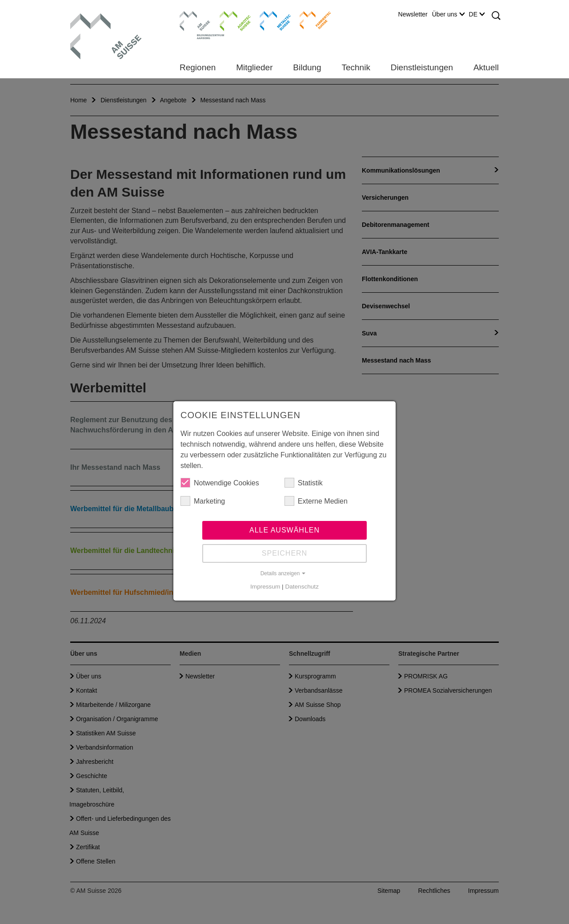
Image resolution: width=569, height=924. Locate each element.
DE (477, 14)
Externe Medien (316, 501)
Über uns (448, 14)
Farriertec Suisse (311, 20)
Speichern (284, 553)
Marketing (203, 501)
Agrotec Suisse (229, 20)
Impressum (265, 587)
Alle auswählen (284, 530)
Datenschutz (302, 587)
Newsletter (413, 14)
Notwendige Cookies (220, 483)
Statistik (304, 483)
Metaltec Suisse (270, 20)
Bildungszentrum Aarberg (195, 20)
